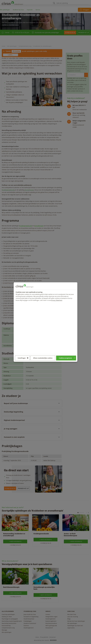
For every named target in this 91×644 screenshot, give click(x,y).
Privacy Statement (57, 300)
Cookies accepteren (67, 358)
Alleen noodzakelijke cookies (43, 358)
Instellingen (23, 358)
